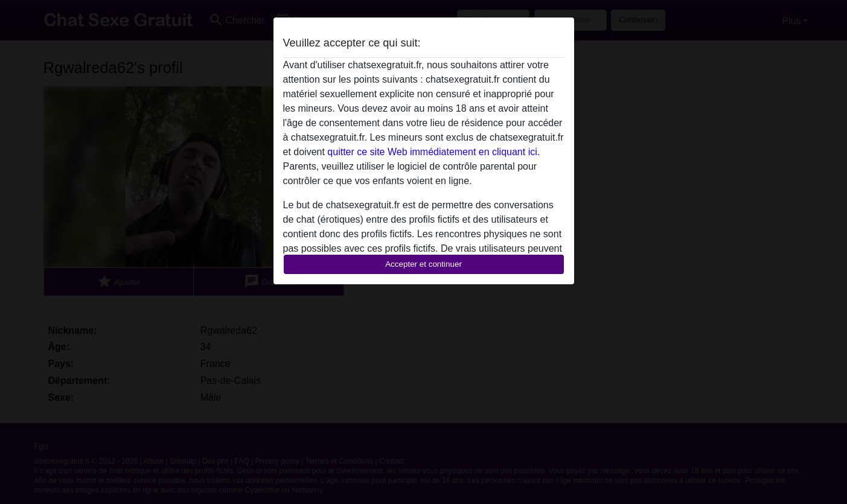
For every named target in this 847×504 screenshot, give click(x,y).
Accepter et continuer (423, 264)
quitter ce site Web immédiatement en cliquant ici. (433, 152)
